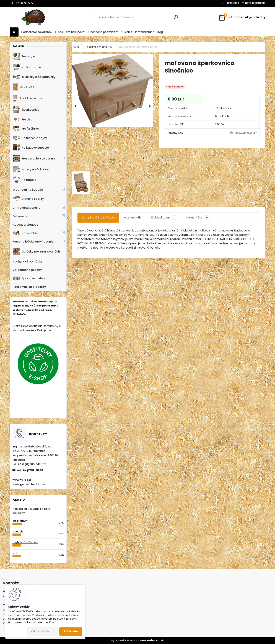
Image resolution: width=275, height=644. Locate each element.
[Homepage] (14, 32)
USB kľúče (23, 87)
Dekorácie (20, 216)
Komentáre (198, 218)
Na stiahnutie (133, 217)
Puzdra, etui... (27, 56)
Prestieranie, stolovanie (34, 158)
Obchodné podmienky (103, 32)
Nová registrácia (255, 3)
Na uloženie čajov (30, 138)
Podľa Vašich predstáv (29, 287)
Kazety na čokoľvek (31, 169)
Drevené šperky (28, 199)
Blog (160, 32)
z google (18, 532)
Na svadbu (25, 233)
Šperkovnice (26, 110)
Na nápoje (24, 180)
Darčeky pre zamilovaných (36, 251)
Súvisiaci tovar (164, 218)
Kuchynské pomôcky (28, 262)
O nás (59, 32)
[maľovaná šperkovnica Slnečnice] (113, 91)
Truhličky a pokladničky (34, 77)
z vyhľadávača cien (25, 542)
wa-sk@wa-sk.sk (30, 470)
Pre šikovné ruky (28, 98)
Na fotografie (27, 67)
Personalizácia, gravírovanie (33, 242)
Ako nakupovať (76, 32)
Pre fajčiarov (26, 129)
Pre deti (23, 119)
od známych (20, 521)
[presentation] (76, 106)
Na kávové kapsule (31, 148)
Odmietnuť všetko (42, 631)
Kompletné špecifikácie (98, 217)
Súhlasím (71, 631)
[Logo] (34, 17)
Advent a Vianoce (25, 225)
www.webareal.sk (152, 640)
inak (15, 553)
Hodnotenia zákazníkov (37, 32)
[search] (176, 17)
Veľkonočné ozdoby (27, 270)
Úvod (76, 47)
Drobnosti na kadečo (28, 190)
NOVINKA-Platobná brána (137, 32)
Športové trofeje (29, 278)
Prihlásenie (232, 3)
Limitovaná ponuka (27, 208)
